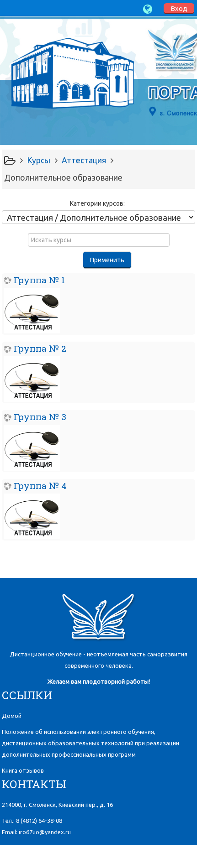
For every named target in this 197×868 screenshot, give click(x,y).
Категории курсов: (97, 203)
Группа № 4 (40, 486)
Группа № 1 (39, 280)
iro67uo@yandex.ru (45, 832)
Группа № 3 (40, 417)
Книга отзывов (23, 770)
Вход (179, 8)
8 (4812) (39, 821)
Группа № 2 (40, 348)
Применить (107, 260)
